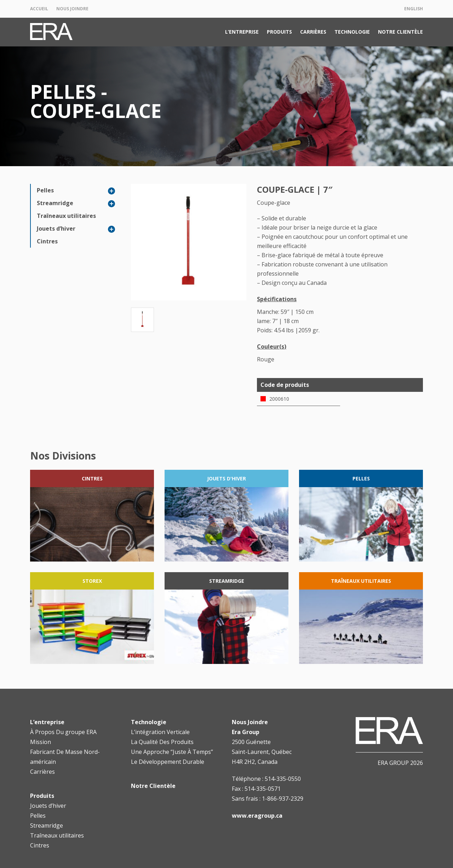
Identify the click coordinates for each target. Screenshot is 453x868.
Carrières (313, 32)
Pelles (45, 190)
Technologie (352, 32)
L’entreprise (242, 32)
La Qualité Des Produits (162, 742)
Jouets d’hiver (56, 229)
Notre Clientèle (400, 32)
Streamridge (55, 203)
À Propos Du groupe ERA (63, 732)
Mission (41, 742)
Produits (279, 32)
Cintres (47, 241)
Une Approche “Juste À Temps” (172, 752)
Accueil (39, 9)
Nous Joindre (72, 9)
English (414, 9)
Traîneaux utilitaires (66, 216)
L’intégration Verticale (160, 732)
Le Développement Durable (168, 762)
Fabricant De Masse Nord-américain (65, 757)
